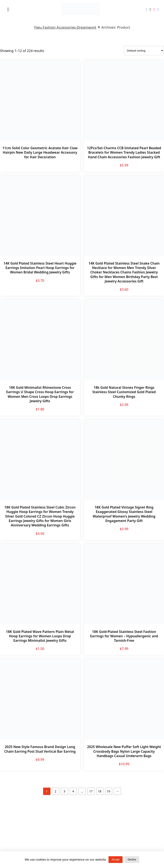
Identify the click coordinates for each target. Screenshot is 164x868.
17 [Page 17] (91, 791)
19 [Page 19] (108, 791)
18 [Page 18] (100, 791)
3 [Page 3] (64, 791)
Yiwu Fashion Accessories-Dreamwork (65, 27)
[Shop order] (144, 51)
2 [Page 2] (56, 791)
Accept (116, 860)
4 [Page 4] (73, 791)
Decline (132, 860)
